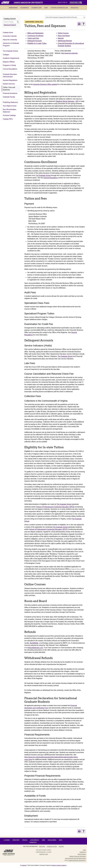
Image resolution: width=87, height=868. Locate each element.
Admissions (13, 8)
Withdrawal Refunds (65, 41)
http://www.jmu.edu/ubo (69, 53)
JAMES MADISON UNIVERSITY (77, 861)
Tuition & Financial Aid (59, 8)
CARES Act (83, 852)
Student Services (9, 84)
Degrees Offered (9, 62)
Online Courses (63, 33)
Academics (25, 8)
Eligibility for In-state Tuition (37, 43)
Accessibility (35, 840)
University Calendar (10, 36)
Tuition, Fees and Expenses (9, 89)
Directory (16, 840)
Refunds (61, 38)
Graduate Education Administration (10, 76)
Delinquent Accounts (35, 41)
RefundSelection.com (35, 648)
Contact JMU (44, 854)
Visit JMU (61, 846)
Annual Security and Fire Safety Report (75, 858)
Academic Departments (11, 58)
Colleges (6, 55)
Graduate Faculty (9, 97)
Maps (61, 840)
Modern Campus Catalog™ (59, 865)
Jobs (43, 840)
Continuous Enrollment (35, 36)
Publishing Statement (10, 102)
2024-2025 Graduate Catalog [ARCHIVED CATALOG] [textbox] (61, 17)
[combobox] (65, 17)
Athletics (74, 8)
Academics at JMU (52, 846)
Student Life (36, 8)
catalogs (24, 865)
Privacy (25, 840)
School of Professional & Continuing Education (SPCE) (55, 507)
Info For (63, 3)
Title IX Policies (82, 854)
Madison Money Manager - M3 (67, 101)
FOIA (84, 850)
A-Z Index (7, 840)
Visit (46, 8)
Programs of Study (9, 65)
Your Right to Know (10, 106)
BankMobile (34, 643)
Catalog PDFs (8, 119)
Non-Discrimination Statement (10, 111)
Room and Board (64, 36)
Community (33, 842)
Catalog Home (8, 33)
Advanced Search (10, 25)
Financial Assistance (10, 93)
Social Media (52, 840)
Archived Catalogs (9, 115)
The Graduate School (10, 51)
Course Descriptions (10, 69)
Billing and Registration (35, 33)
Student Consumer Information (78, 856)
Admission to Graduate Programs (11, 44)
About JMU (42, 846)
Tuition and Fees (33, 38)
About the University (10, 40)
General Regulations (10, 80)
